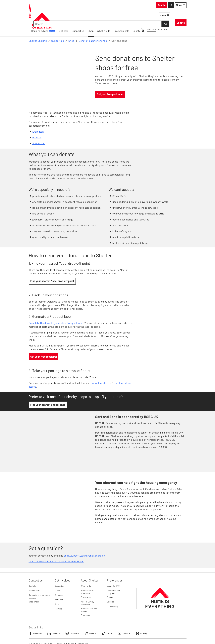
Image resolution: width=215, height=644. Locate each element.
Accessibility (112, 591)
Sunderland (39, 128)
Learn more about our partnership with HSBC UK (56, 547)
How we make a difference (87, 577)
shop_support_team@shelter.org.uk (84, 541)
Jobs (57, 589)
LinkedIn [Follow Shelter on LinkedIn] (54, 618)
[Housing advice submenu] (94, 16)
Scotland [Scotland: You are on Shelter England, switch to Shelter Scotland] (137, 5)
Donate (58, 576)
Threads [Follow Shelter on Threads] (90, 618)
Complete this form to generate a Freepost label (56, 308)
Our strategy (86, 582)
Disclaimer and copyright (113, 577)
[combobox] (162, 6)
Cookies (110, 587)
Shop (71, 26)
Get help (32, 571)
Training (58, 594)
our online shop (100, 368)
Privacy (110, 582)
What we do (86, 571)
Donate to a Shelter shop (93, 26)
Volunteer (59, 585)
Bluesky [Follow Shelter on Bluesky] (141, 618)
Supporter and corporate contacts (39, 582)
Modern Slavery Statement (87, 588)
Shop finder (34, 587)
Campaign (59, 580)
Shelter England (38, 26)
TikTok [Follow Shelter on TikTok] (107, 618)
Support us (58, 26)
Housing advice (80, 16)
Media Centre (34, 576)
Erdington (38, 117)
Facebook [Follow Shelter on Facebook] (35, 618)
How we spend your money (89, 595)
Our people (85, 600)
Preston (37, 123)
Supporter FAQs (114, 571)
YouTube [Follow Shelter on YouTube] (124, 618)
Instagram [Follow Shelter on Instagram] (72, 618)
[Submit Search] (183, 6)
